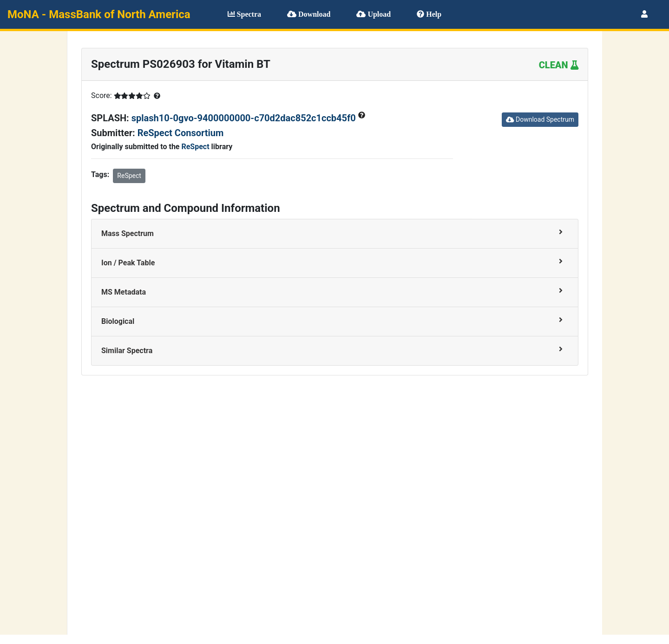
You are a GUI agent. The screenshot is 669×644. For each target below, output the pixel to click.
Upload (374, 14)
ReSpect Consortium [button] (181, 133)
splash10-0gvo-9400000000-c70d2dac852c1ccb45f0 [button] (245, 118)
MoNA (99, 14)
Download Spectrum (540, 119)
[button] (644, 14)
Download (309, 14)
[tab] (335, 234)
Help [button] (429, 14)
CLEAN (559, 65)
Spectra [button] (244, 14)
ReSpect (195, 147)
